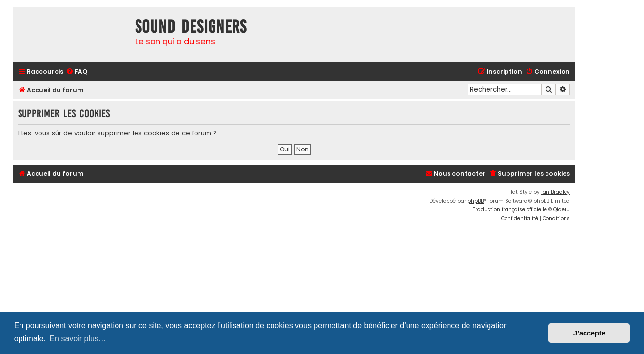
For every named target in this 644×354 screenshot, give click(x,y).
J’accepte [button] (589, 333)
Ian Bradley (556, 192)
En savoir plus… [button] (78, 339)
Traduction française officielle (510, 210)
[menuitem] (77, 72)
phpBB (476, 201)
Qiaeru (562, 210)
